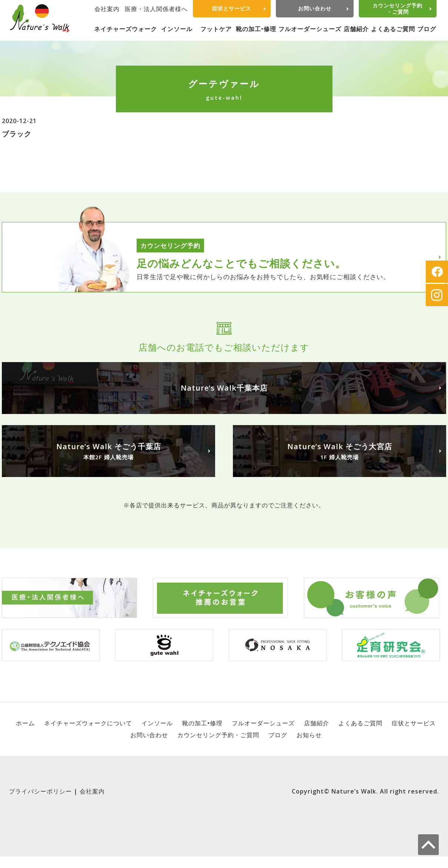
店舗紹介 (356, 29)
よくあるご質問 (393, 29)
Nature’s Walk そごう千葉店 (108, 451)
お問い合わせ (315, 8)
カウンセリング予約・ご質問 (397, 9)
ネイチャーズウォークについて (88, 723)
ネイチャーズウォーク (126, 29)
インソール (177, 29)
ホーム (25, 723)
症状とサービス (232, 8)
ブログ (427, 29)
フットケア (216, 29)
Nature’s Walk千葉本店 (224, 388)
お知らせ (309, 735)
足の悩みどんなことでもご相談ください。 (241, 263)
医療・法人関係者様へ (156, 9)
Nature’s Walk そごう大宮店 (340, 451)
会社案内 (107, 9)
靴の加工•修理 (256, 29)
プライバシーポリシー (40, 791)
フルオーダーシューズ (310, 29)
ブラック (17, 134)
